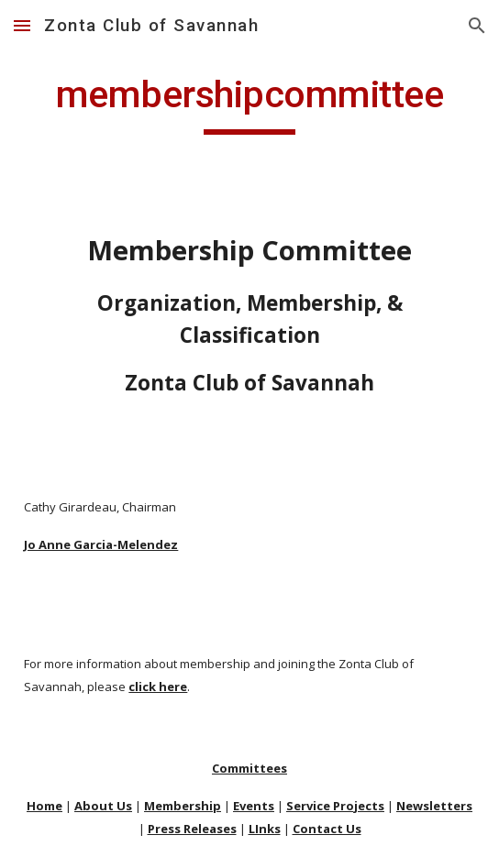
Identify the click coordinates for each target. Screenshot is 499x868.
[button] (22, 25)
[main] (249, 103)
